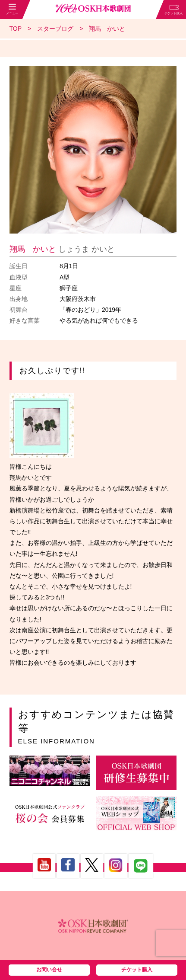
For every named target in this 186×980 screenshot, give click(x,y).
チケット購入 (137, 970)
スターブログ (55, 29)
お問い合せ (49, 970)
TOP (16, 29)
